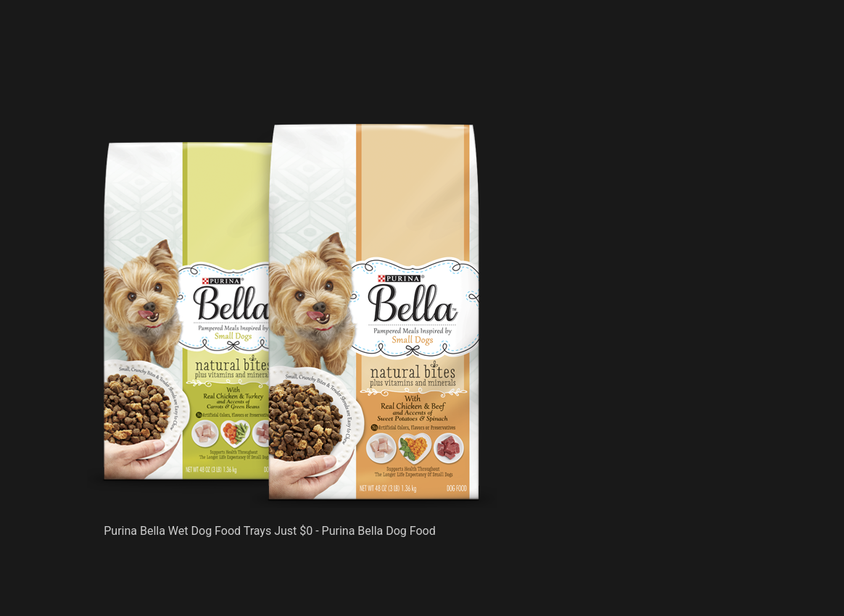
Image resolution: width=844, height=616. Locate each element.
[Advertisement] (291, 87)
